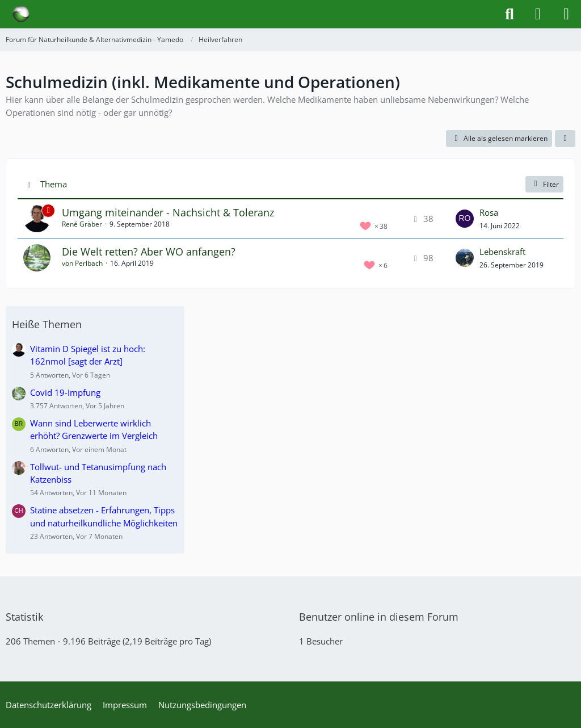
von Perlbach (82, 263)
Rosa (489, 212)
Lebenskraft (502, 252)
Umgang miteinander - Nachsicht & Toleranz (168, 212)
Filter (544, 184)
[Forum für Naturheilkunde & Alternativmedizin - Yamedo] (21, 14)
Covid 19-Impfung (65, 392)
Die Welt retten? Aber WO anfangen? (149, 252)
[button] (565, 139)
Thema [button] (54, 184)
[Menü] (566, 14)
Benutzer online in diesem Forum (379, 617)
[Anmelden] (538, 14)
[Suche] (510, 14)
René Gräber (82, 224)
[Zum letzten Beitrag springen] (465, 219)
